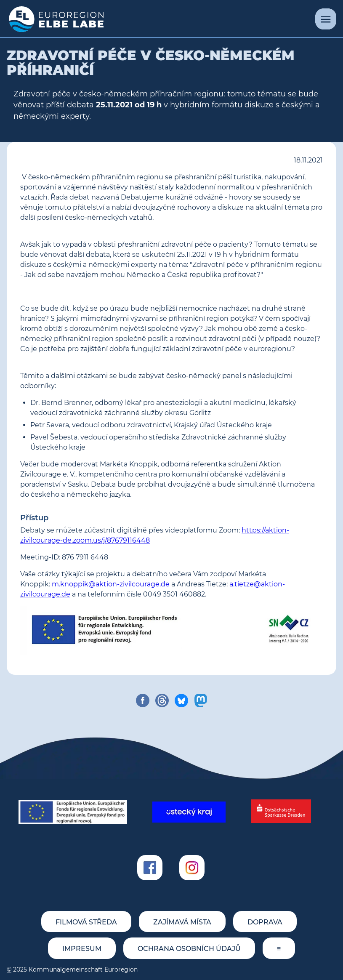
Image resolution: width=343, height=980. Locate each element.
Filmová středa (86, 922)
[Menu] (326, 19)
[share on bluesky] (181, 700)
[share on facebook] (143, 700)
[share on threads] (162, 700)
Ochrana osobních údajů (189, 949)
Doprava (265, 922)
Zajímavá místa (182, 922)
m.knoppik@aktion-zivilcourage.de (111, 584)
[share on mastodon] (201, 700)
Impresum (82, 949)
